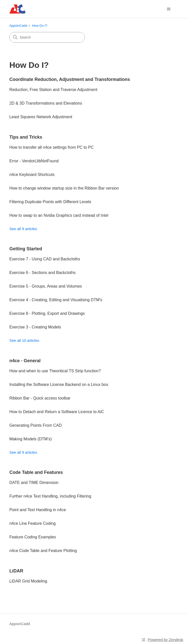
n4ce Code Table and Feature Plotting (43, 551)
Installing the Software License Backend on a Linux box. (59, 385)
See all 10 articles (24, 340)
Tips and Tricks (26, 137)
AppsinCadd (18, 26)
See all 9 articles (23, 229)
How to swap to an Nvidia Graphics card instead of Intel (59, 215)
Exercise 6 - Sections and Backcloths (42, 273)
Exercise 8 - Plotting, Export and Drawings (47, 313)
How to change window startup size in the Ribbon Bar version (64, 188)
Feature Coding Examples (33, 537)
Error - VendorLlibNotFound (34, 161)
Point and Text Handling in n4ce (38, 510)
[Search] (47, 37)
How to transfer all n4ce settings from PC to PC (51, 147)
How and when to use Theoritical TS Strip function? (55, 371)
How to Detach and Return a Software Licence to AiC (57, 412)
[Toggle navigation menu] (169, 9)
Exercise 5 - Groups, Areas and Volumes (46, 286)
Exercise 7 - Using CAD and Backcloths (45, 259)
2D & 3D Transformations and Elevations (46, 103)
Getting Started (26, 249)
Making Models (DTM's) (30, 439)
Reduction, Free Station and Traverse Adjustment (53, 90)
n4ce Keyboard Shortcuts (32, 175)
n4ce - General (25, 361)
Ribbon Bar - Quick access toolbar (40, 398)
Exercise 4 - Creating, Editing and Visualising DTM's (56, 300)
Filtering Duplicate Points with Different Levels (50, 202)
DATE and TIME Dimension (34, 483)
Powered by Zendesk (165, 640)
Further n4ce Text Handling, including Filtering (50, 496)
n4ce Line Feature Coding (32, 523)
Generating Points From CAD (35, 425)
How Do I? (40, 26)
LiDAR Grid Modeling (28, 581)
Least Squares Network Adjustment (41, 117)
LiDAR (16, 571)
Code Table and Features (36, 472)
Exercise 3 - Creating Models (35, 327)
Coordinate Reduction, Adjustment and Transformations (70, 79)
